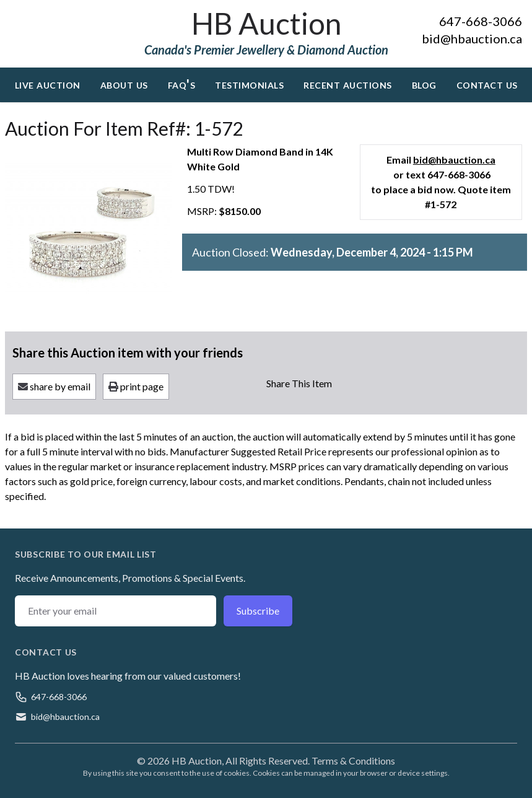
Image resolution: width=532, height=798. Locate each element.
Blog (424, 84)
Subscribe (258, 611)
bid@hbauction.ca (472, 38)
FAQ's (182, 84)
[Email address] (116, 611)
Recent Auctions (348, 84)
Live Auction (48, 84)
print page (136, 386)
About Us (124, 84)
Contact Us (487, 84)
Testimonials (249, 84)
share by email (54, 386)
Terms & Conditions (353, 761)
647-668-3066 (481, 21)
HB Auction (266, 23)
